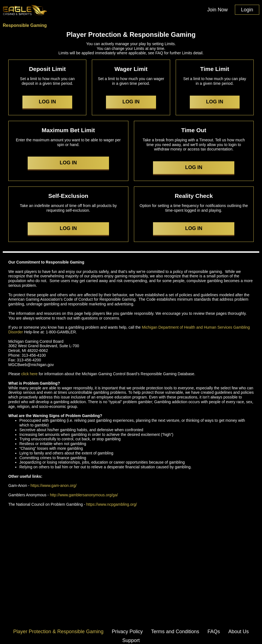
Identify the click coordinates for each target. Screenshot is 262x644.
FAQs (214, 632)
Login (247, 10)
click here (29, 374)
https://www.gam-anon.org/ (54, 485)
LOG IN (47, 102)
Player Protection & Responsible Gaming (58, 632)
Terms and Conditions (175, 632)
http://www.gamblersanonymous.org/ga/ (84, 495)
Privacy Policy (127, 632)
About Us (238, 632)
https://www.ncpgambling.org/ (112, 504)
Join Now (217, 10)
